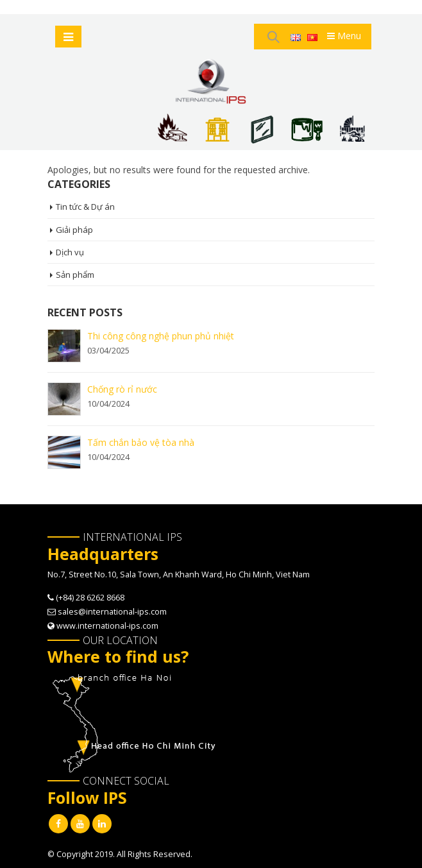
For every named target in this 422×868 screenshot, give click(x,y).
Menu (344, 36)
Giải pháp (74, 230)
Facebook (58, 824)
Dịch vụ (70, 252)
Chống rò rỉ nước (122, 389)
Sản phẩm (75, 275)
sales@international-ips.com (112, 612)
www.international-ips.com (107, 626)
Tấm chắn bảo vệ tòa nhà (141, 442)
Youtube (80, 824)
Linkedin (102, 824)
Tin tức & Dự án (85, 207)
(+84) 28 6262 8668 (90, 598)
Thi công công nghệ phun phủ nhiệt (161, 336)
